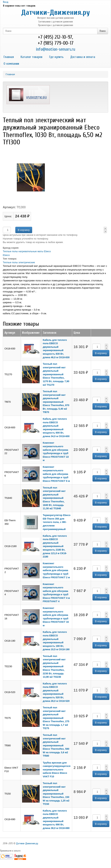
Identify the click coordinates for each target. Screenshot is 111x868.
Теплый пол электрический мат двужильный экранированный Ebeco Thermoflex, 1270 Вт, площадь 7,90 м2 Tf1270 (56, 374)
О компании (11, 64)
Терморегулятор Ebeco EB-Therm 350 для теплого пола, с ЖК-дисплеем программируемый (57, 522)
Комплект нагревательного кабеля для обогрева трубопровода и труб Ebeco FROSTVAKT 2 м (56, 570)
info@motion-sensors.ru (55, 49)
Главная (9, 57)
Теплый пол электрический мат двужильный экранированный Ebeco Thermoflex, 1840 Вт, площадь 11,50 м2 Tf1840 (54, 498)
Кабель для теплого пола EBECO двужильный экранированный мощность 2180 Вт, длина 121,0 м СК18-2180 (55, 546)
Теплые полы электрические (19, 262)
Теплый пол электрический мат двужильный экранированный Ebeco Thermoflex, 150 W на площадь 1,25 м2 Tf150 (56, 794)
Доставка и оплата (83, 57)
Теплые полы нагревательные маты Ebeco (27, 251)
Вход (6, 2)
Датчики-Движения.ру (56, 12)
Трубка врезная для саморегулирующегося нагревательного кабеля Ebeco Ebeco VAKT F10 (57, 770)
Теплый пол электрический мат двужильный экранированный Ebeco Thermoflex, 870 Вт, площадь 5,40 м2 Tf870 (56, 402)
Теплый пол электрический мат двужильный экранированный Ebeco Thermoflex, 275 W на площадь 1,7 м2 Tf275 (56, 718)
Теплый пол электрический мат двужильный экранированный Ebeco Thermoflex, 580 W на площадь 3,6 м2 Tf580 (56, 745)
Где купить (56, 57)
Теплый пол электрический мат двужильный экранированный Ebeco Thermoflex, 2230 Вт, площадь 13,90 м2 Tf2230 (54, 666)
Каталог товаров (31, 57)
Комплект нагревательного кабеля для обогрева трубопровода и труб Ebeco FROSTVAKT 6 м (56, 474)
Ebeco (6, 255)
